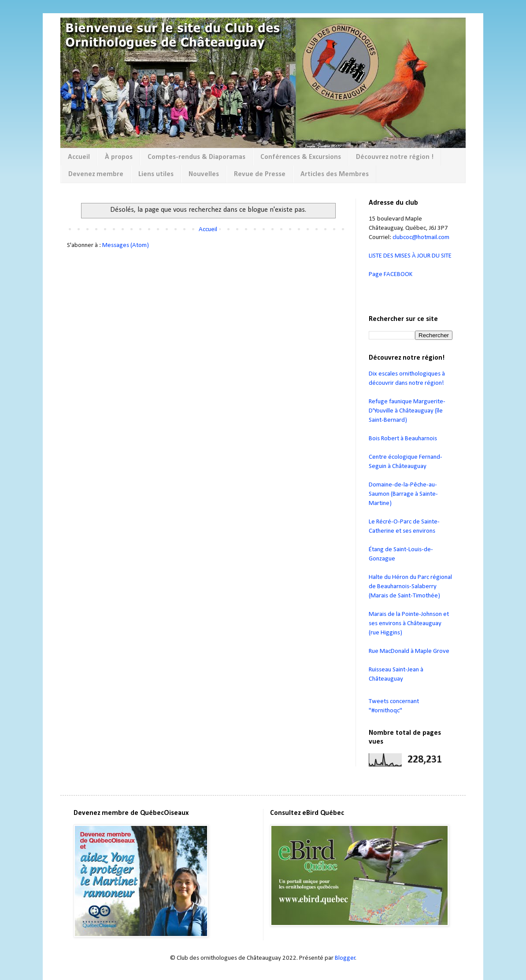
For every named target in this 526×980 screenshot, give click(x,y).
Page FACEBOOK (391, 274)
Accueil (79, 157)
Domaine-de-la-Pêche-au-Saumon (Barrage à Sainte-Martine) (403, 494)
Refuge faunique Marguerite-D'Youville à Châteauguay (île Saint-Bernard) (407, 411)
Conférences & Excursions (301, 157)
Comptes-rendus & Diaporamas (196, 157)
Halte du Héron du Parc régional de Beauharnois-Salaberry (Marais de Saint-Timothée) (410, 587)
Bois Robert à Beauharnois (403, 439)
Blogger (345, 958)
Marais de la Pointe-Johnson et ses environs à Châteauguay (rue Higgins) (409, 624)
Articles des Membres (335, 174)
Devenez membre (96, 174)
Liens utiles (156, 174)
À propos (119, 157)
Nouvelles (204, 174)
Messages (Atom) (126, 245)
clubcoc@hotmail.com (421, 238)
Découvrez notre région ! (395, 157)
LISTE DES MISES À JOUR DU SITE (410, 256)
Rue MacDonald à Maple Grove (409, 651)
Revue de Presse (260, 174)
